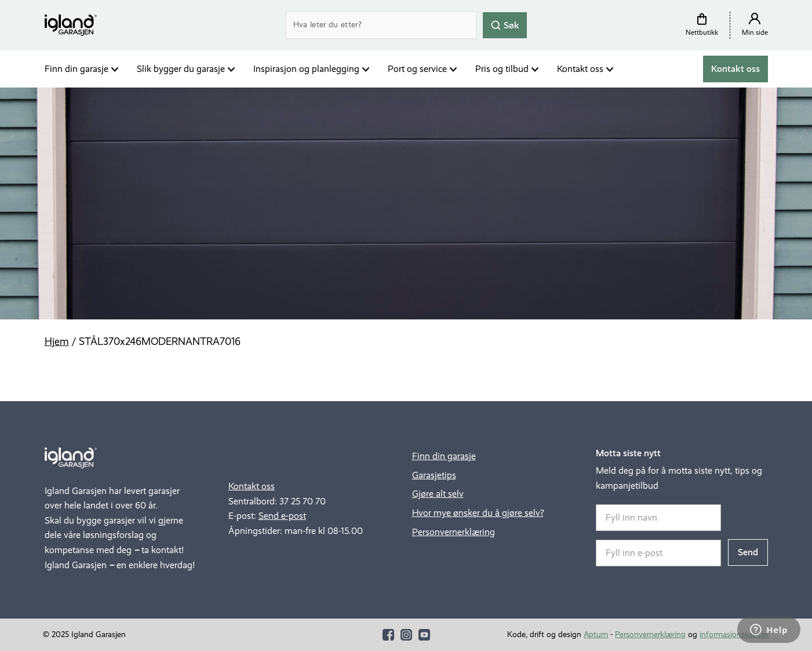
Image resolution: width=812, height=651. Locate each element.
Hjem (57, 341)
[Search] (381, 25)
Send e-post (282, 516)
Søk (505, 25)
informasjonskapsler (734, 634)
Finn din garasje (77, 69)
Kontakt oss (580, 69)
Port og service (417, 69)
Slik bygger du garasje (181, 69)
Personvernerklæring (454, 532)
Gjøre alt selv (438, 494)
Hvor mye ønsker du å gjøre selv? (478, 513)
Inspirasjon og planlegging (306, 69)
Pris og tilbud (502, 69)
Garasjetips (434, 475)
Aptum (596, 634)
